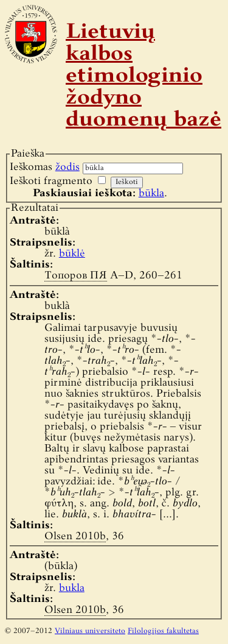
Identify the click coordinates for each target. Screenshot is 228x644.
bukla (72, 588)
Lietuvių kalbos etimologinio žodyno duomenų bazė (143, 77)
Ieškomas (45, 167)
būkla (151, 193)
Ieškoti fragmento (51, 181)
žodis (67, 167)
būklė (72, 254)
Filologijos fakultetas (163, 631)
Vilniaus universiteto (90, 631)
